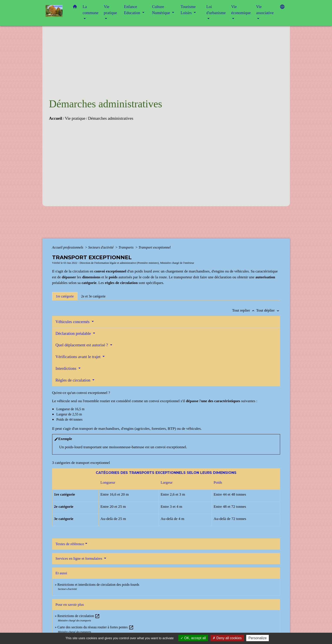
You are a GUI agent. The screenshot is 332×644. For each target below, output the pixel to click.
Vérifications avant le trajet (79, 357)
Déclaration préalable (74, 333)
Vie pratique (75, 118)
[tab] (65, 296)
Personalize (258, 638)
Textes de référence (70, 544)
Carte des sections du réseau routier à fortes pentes (96, 627)
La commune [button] (91, 10)
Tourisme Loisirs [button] (188, 10)
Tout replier (244, 310)
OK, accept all (193, 638)
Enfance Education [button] (133, 10)
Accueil (56, 118)
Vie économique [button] (241, 10)
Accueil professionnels (68, 247)
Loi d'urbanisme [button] (216, 10)
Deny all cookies (227, 638)
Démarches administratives (111, 118)
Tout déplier (268, 310)
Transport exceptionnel (155, 247)
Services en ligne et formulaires (79, 559)
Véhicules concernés (73, 322)
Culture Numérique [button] (161, 10)
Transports (126, 247)
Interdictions (67, 368)
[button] (75, 7)
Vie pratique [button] (110, 10)
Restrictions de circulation (79, 616)
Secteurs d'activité (101, 247)
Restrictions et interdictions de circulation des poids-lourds (98, 585)
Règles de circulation (74, 380)
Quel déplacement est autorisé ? (82, 345)
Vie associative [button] (265, 10)
